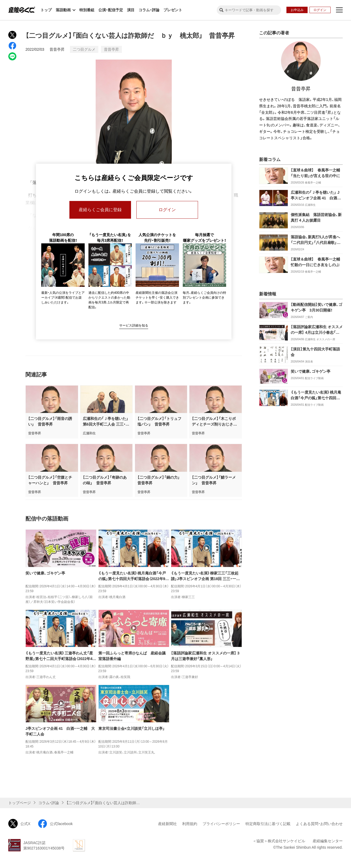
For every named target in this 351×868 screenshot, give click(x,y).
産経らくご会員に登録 (100, 210)
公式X (19, 824)
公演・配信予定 (111, 10)
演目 (131, 10)
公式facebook (55, 824)
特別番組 (87, 10)
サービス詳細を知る (134, 325)
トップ (46, 10)
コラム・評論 (149, 10)
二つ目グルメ (84, 49)
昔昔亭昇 (57, 49)
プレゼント (173, 10)
